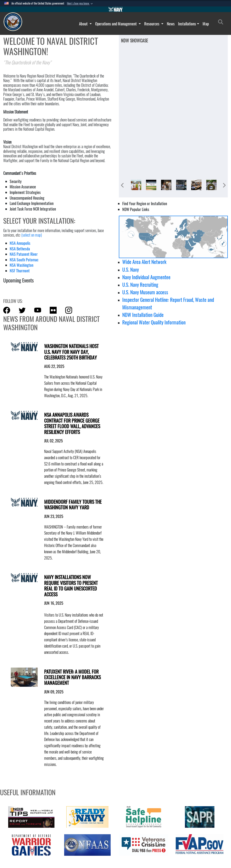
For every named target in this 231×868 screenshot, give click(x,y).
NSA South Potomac (24, 260)
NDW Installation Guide (143, 315)
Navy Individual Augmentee (146, 277)
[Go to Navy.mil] (116, 9)
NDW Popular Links (136, 209)
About (84, 24)
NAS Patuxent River (24, 254)
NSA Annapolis (20, 243)
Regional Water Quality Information (154, 322)
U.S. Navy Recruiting (140, 285)
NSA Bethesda (20, 249)
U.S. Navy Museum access (145, 292)
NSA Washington (22, 265)
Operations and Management (116, 24)
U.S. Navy (131, 270)
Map (206, 24)
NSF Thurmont (20, 271)
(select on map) (32, 235)
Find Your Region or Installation (145, 204)
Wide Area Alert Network (144, 262)
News (171, 24)
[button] (80, 3)
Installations (187, 24)
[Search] (222, 23)
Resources (152, 24)
